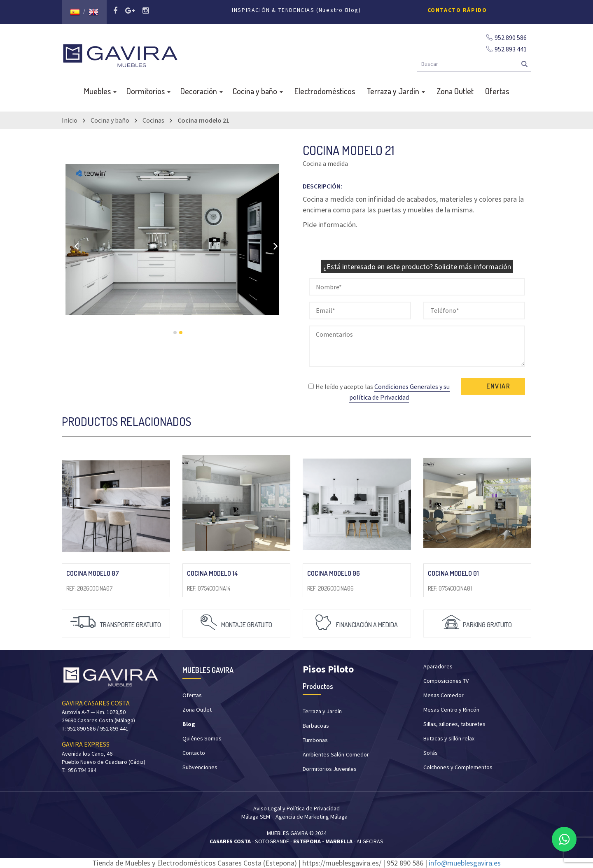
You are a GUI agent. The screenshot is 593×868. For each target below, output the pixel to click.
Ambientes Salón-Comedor (336, 754)
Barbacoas (316, 726)
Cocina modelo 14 (212, 573)
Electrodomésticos (325, 91)
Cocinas (153, 120)
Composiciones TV (446, 681)
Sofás (431, 753)
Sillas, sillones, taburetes (454, 724)
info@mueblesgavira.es (465, 863)
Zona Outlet (455, 91)
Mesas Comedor (444, 695)
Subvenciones (200, 767)
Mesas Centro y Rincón (451, 710)
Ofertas (497, 91)
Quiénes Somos (202, 738)
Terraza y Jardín (396, 91)
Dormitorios (148, 91)
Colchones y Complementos (458, 767)
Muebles (100, 91)
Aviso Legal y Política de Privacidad (296, 808)
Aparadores (438, 666)
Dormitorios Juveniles (330, 769)
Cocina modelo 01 (453, 573)
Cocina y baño (258, 91)
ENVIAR (498, 386)
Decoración (202, 91)
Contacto (194, 753)
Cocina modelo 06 (334, 573)
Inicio (70, 120)
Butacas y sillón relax (449, 738)
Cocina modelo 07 (93, 573)
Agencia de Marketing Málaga (312, 817)
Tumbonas (315, 740)
